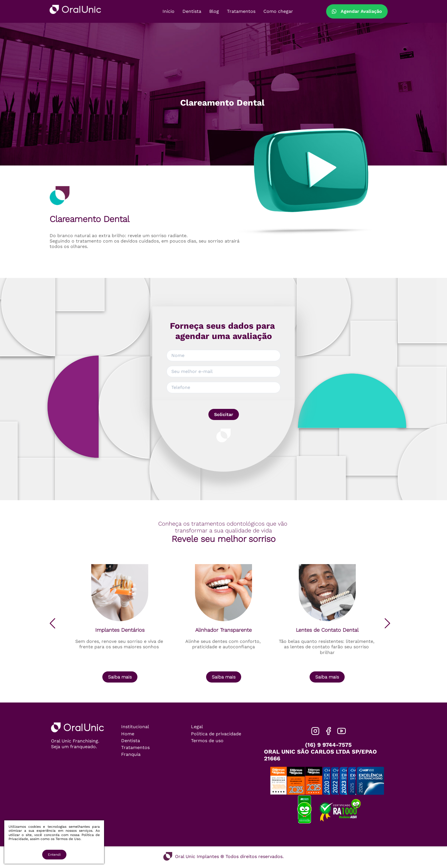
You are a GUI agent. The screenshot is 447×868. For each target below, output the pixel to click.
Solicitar (224, 414)
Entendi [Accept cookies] (54, 855)
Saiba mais (120, 677)
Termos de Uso (68, 839)
